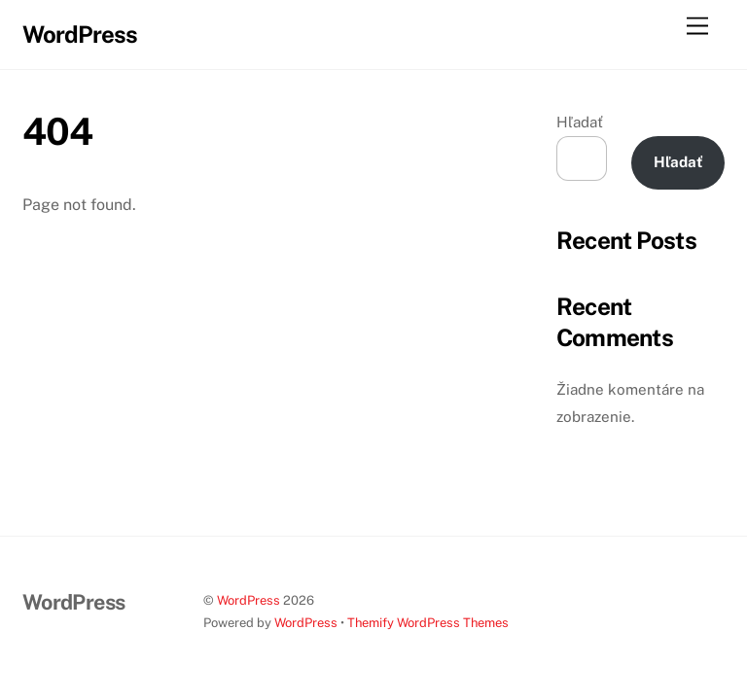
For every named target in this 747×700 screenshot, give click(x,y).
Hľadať (580, 122)
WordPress (249, 600)
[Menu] (697, 27)
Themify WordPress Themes (428, 623)
